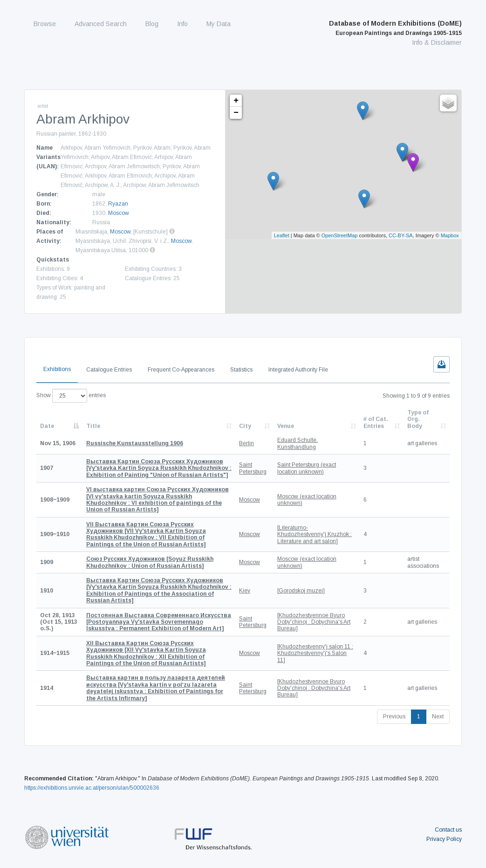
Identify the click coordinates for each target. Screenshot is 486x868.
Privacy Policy (444, 839)
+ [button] (236, 101)
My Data (219, 24)
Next (438, 716)
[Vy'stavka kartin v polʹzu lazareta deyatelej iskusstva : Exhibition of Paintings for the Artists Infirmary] (156, 688)
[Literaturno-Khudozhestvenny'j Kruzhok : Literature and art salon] (315, 534)
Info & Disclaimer (437, 42)
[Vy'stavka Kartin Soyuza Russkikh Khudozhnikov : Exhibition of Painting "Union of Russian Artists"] (159, 468)
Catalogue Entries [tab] (109, 370)
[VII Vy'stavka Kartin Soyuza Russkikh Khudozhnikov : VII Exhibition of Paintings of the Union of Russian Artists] (146, 534)
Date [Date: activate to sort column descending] (47, 426)
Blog (152, 24)
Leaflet (282, 235)
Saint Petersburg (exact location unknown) (307, 468)
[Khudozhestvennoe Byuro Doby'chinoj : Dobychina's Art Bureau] (314, 622)
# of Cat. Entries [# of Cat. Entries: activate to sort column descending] (376, 422)
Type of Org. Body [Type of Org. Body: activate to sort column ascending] (418, 419)
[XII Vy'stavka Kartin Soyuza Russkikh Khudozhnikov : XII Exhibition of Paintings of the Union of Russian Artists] (146, 653)
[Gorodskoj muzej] (301, 591)
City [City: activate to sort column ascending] (245, 426)
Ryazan (118, 204)
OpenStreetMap (340, 235)
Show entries (71, 396)
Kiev (245, 591)
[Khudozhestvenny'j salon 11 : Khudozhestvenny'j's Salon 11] (315, 653)
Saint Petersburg (253, 468)
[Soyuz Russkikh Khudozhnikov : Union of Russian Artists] (150, 562)
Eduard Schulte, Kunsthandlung (298, 443)
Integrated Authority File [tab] (298, 370)
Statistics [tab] (241, 370)
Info (182, 24)
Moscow (119, 213)
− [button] (236, 113)
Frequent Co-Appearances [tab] (181, 370)
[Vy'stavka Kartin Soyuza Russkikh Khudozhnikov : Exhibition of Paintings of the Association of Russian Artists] (159, 590)
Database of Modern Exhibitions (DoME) (395, 28)
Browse (45, 24)
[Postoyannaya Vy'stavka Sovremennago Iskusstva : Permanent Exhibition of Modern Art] (159, 622)
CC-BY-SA (401, 235)
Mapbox (450, 235)
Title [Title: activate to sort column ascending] (93, 426)
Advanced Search (101, 24)
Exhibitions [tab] (57, 369)
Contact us (448, 830)
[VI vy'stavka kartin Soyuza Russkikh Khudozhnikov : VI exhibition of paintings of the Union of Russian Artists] (157, 499)
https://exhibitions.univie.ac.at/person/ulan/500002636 (92, 788)
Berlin (246, 443)
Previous (394, 716)
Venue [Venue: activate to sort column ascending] (286, 426)
